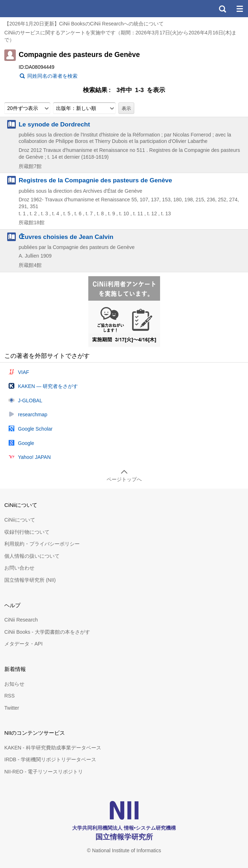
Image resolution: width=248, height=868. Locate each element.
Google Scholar (35, 429)
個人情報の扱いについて (32, 556)
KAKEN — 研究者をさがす (48, 386)
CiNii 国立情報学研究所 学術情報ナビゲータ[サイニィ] (32, 9)
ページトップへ (124, 479)
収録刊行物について (27, 532)
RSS (10, 696)
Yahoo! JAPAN (34, 457)
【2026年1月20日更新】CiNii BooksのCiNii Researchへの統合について (84, 24)
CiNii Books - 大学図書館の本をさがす (47, 632)
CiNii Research (21, 620)
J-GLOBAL (30, 401)
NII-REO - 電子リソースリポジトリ (44, 772)
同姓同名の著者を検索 (52, 76)
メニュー (239, 9)
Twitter (12, 708)
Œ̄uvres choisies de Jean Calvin (66, 237)
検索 (222, 9)
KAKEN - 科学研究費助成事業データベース (53, 748)
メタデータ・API (24, 644)
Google (26, 443)
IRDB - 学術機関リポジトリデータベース (50, 759)
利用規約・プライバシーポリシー (42, 544)
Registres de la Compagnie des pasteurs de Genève (95, 180)
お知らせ (14, 684)
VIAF (24, 372)
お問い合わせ (19, 568)
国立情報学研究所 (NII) (30, 580)
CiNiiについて (20, 520)
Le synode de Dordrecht (54, 124)
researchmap (33, 414)
